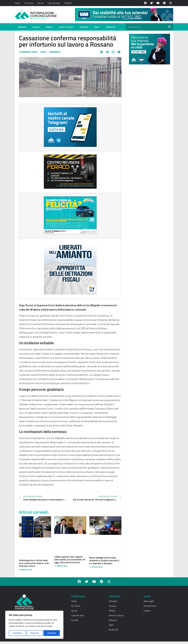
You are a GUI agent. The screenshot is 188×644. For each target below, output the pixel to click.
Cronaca (36, 27)
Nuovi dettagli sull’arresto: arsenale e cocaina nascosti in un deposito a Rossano (104, 560)
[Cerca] (169, 27)
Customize (17, 633)
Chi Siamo (29, 3)
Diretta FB (110, 27)
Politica (49, 27)
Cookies (147, 611)
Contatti (68, 3)
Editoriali (84, 27)
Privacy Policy (150, 606)
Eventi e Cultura (66, 27)
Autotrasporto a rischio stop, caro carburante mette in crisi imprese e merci (34, 563)
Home (17, 3)
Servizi (41, 3)
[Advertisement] (149, 107)
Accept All (52, 633)
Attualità (22, 27)
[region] (34, 625)
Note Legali (149, 601)
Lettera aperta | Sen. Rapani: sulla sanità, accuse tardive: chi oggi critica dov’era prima (70, 560)
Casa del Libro (54, 3)
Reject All (35, 633)
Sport (97, 27)
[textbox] (70, 295)
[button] (102, 52)
